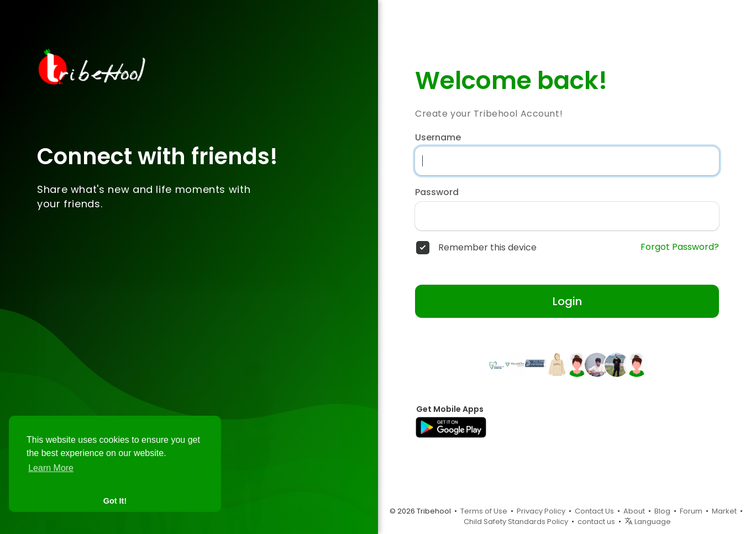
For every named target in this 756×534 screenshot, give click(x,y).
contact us (596, 522)
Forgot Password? (680, 247)
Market (724, 511)
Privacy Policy (541, 511)
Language (648, 522)
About (634, 511)
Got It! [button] (115, 501)
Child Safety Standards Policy (516, 522)
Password (437, 192)
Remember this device (487, 248)
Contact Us (594, 511)
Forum (691, 511)
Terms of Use (484, 511)
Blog (662, 511)
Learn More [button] (51, 468)
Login (567, 301)
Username (438, 138)
